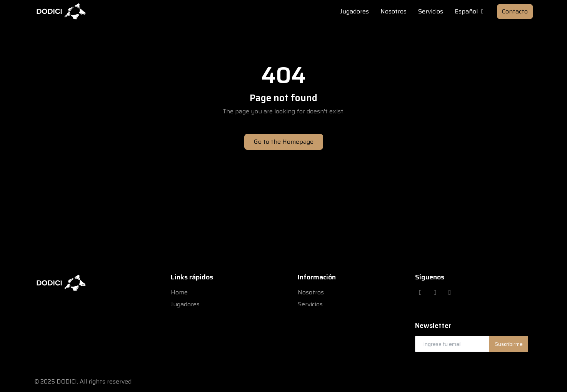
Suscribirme (509, 344)
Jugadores (185, 304)
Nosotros (311, 292)
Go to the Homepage (284, 142)
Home (179, 292)
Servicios (310, 304)
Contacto (515, 11)
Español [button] (470, 12)
